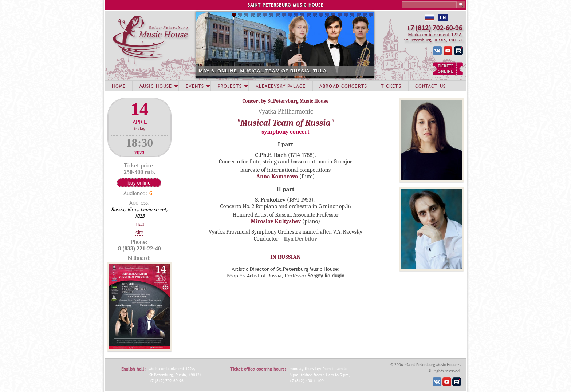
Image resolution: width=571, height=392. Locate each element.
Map (139, 224)
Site (139, 233)
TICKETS (391, 86)
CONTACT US (430, 86)
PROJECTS (230, 86)
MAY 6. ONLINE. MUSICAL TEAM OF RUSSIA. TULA (263, 71)
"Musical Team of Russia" (285, 123)
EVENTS (195, 86)
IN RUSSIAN (285, 257)
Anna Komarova (277, 177)
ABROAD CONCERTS (343, 86)
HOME (119, 86)
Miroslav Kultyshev (276, 221)
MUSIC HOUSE (155, 86)
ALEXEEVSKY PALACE (281, 86)
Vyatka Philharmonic (285, 111)
